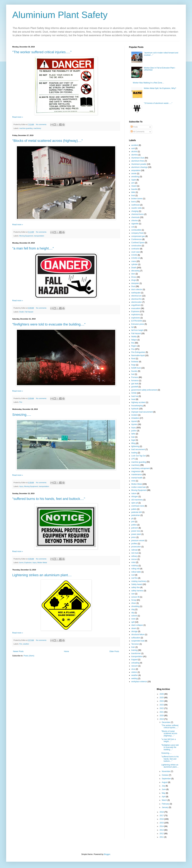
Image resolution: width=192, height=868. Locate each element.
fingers (134, 346)
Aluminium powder (139, 164)
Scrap (134, 600)
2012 (162, 834)
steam (134, 628)
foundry (134, 371)
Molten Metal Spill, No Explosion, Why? (160, 88)
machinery (37, 128)
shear (134, 603)
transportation (39, 236)
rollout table (136, 572)
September (167, 779)
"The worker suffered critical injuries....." (42, 52)
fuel (133, 374)
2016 (162, 819)
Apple (134, 180)
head (133, 399)
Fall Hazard (29, 312)
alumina (135, 155)
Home (67, 651)
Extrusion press (138, 324)
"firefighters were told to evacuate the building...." (49, 324)
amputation (136, 170)
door (133, 274)
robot (133, 562)
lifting (133, 443)
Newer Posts (18, 651)
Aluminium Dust (138, 158)
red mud (135, 553)
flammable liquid (138, 355)
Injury (21, 486)
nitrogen (135, 497)
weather (26, 644)
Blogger (107, 854)
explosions (136, 315)
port (133, 522)
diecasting (135, 271)
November (166, 771)
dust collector (137, 289)
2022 (162, 708)
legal (133, 440)
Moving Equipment (26, 236)
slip (133, 613)
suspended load (138, 641)
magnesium (136, 471)
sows (133, 619)
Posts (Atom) (29, 656)
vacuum (135, 666)
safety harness (137, 591)
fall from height (137, 330)
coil (133, 227)
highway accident (138, 402)
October (165, 775)
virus (133, 669)
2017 (162, 816)
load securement (138, 449)
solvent (134, 616)
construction (136, 246)
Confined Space (138, 243)
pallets (134, 509)
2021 (162, 712)
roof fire (134, 578)
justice (134, 431)
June (164, 789)
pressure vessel (138, 541)
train (133, 647)
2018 (162, 812)
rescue (134, 559)
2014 (162, 826)
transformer (136, 653)
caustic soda (136, 208)
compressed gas (138, 236)
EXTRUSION (137, 321)
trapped (134, 660)
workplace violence (139, 682)
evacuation (136, 308)
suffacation (136, 638)
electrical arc (136, 296)
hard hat (135, 396)
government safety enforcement (144, 390)
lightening (135, 446)
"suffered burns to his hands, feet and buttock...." (49, 499)
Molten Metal (42, 563)
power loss (136, 531)
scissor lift (135, 597)
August (165, 782)
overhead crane (138, 506)
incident (134, 415)
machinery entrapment (140, 468)
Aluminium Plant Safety (60, 15)
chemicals (135, 217)
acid (133, 148)
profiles (134, 544)
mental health (137, 478)
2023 (162, 705)
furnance (135, 381)
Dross (134, 277)
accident (135, 145)
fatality (134, 337)
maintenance (137, 475)
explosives (136, 318)
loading (134, 453)
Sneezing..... (22, 415)
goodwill (135, 387)
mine (133, 481)
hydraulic (135, 409)
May (164, 793)
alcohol (134, 152)
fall (132, 327)
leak (133, 437)
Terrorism (135, 644)
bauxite (134, 189)
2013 (162, 830)
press (134, 537)
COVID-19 (136, 258)
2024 (162, 701)
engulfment (136, 305)
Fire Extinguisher (138, 352)
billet (133, 192)
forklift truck (136, 368)
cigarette (135, 224)
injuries (134, 424)
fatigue (134, 340)
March (165, 800)
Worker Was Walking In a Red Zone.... (149, 83)
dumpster (135, 283)
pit (132, 519)
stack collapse (137, 625)
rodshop (135, 566)
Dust (133, 286)
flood (133, 359)
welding (134, 678)
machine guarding (26, 128)
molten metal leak (139, 487)
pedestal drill (136, 512)
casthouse (136, 205)
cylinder (134, 264)
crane (134, 261)
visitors (134, 672)
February (166, 804)
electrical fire (136, 299)
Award (134, 186)
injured (134, 421)
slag (133, 609)
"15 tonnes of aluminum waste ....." (158, 103)
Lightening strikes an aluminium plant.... (42, 575)
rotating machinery (139, 581)
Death (22, 312)
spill (133, 622)
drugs (134, 280)
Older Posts (114, 651)
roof (133, 575)
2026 (162, 694)
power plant (136, 534)
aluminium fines (138, 161)
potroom (135, 528)
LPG (133, 459)
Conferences (137, 239)
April (164, 797)
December (166, 722)
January (165, 807)
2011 (162, 837)
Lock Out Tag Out (138, 456)
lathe (133, 434)
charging (135, 211)
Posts (134, 127)
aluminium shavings (139, 167)
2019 (162, 719)
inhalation (135, 418)
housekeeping (137, 406)
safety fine (136, 587)
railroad (134, 550)
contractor (135, 249)
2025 (162, 698)
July (164, 786)
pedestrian (136, 515)
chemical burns (138, 214)
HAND (134, 393)
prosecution (136, 547)
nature (134, 493)
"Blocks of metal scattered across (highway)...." (47, 141)
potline (134, 525)
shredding (135, 606)
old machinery (137, 500)
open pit (135, 503)
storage (134, 631)
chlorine (135, 221)
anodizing (135, 177)
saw (133, 594)
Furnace (135, 377)
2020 (162, 716)
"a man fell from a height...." (33, 248)
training (134, 650)
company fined (137, 233)
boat (133, 196)
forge (133, 365)
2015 (162, 823)
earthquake (136, 293)
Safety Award (137, 584)
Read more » (18, 117)
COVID (134, 255)
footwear (135, 362)
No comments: (42, 124)
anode (134, 174)
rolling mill (135, 569)
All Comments (138, 132)
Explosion (28, 563)
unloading (135, 663)
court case (136, 252)
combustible (136, 230)
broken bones (137, 199)
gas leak (135, 384)
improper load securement (142, 412)
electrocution (137, 302)
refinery (134, 556)
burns (21, 563)
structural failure (138, 635)
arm (133, 183)
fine (133, 343)
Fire (21, 402)
